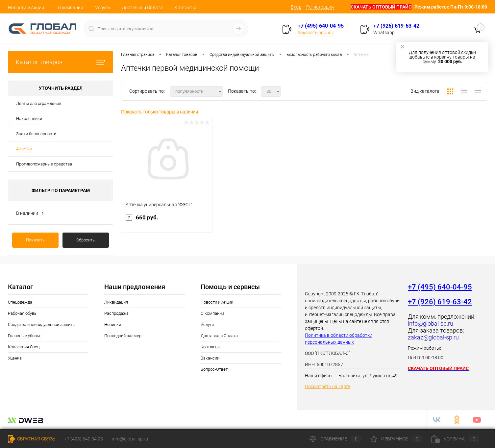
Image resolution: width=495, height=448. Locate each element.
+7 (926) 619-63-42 (396, 26)
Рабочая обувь (22, 313)
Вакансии (210, 358)
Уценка (15, 358)
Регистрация (320, 7)
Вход (296, 7)
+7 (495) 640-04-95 (321, 26)
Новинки (113, 324)
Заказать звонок (316, 33)
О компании (71, 8)
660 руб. (167, 223)
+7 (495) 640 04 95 (84, 439)
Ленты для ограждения (39, 103)
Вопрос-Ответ (214, 369)
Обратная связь (32, 439)
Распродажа (116, 313)
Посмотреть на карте (327, 386)
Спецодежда (20, 302)
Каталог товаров (61, 62)
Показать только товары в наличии (160, 112)
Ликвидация (116, 302)
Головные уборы (24, 336)
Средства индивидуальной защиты (42, 324)
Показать (35, 240)
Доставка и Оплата (142, 8)
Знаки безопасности (36, 134)
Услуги (102, 8)
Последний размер (123, 336)
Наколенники (29, 119)
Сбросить (86, 240)
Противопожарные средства (44, 164)
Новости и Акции (26, 8)
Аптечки (24, 149)
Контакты (185, 8)
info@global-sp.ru (130, 439)
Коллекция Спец (24, 347)
